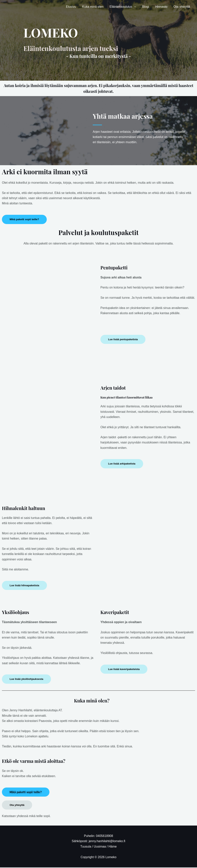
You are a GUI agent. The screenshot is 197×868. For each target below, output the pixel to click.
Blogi (146, 7)
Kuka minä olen (93, 7)
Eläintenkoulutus (121, 7)
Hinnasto (161, 7)
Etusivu (71, 7)
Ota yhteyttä (182, 7)
